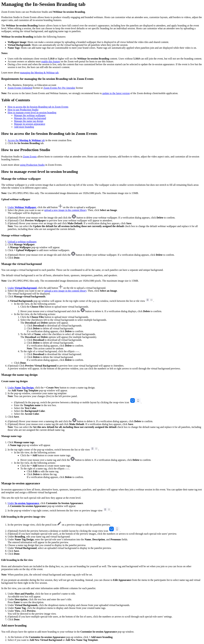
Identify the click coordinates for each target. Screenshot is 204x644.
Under (22, 207)
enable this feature (51, 61)
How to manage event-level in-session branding (32, 113)
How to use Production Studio (23, 110)
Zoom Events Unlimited (20, 88)
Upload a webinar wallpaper (22, 242)
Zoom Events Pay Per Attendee (59, 88)
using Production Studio (32, 165)
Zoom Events (30, 157)
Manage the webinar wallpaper (30, 115)
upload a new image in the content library (65, 210)
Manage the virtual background (30, 118)
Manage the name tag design (29, 121)
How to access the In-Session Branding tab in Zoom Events (38, 107)
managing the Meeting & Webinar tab (39, 73)
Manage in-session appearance (30, 124)
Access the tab (26, 140)
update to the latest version (116, 93)
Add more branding (24, 127)
